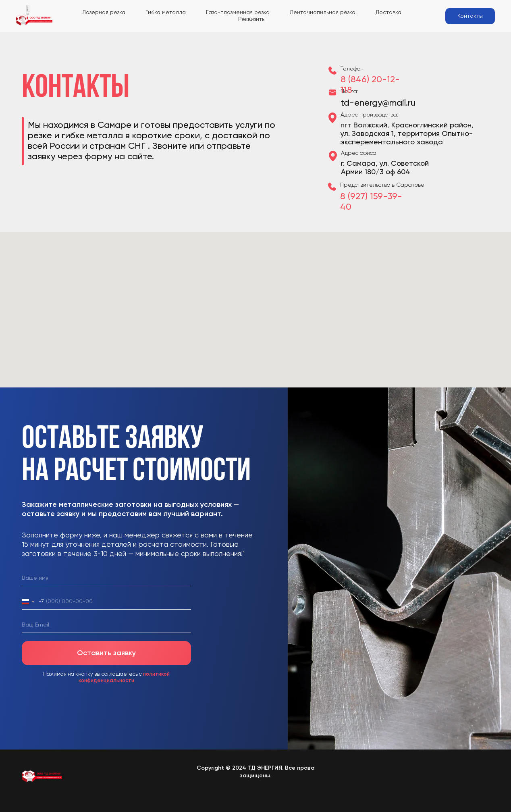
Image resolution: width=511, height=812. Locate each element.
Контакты (470, 16)
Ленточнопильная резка (323, 12)
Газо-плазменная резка (238, 12)
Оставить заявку (106, 653)
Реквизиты (252, 19)
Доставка (388, 12)
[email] (106, 625)
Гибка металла (166, 12)
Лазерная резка (104, 12)
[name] (106, 579)
